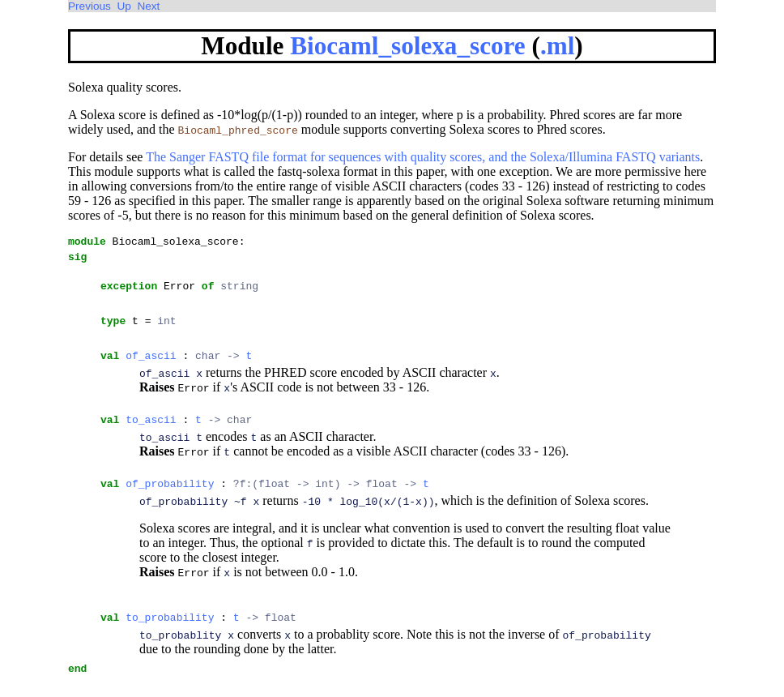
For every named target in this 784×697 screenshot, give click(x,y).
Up (124, 6)
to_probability (170, 636)
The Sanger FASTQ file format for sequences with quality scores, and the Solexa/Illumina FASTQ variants (423, 157)
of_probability (170, 500)
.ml (557, 46)
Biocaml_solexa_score (407, 46)
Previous (89, 6)
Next (148, 6)
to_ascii (151, 434)
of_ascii (151, 367)
